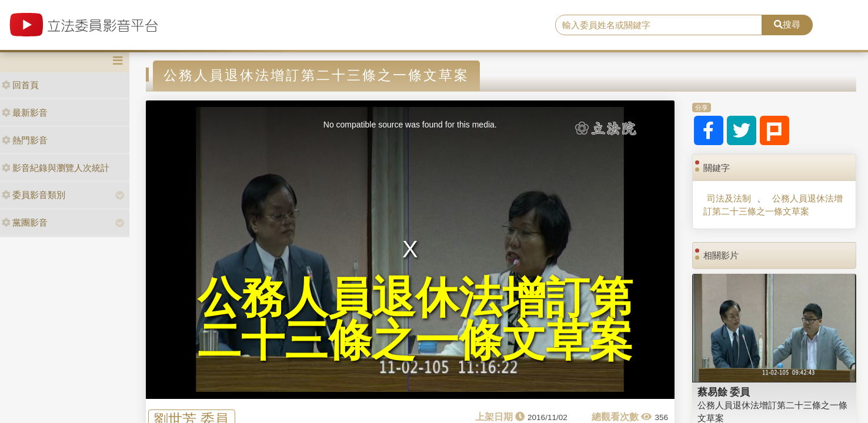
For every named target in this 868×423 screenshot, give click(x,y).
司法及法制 (729, 198)
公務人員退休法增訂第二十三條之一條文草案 (773, 204)
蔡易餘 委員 (724, 392)
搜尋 (787, 24)
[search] (659, 25)
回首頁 (20, 85)
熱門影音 (25, 140)
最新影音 (25, 113)
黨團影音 (25, 222)
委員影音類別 (34, 195)
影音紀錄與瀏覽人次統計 (56, 168)
